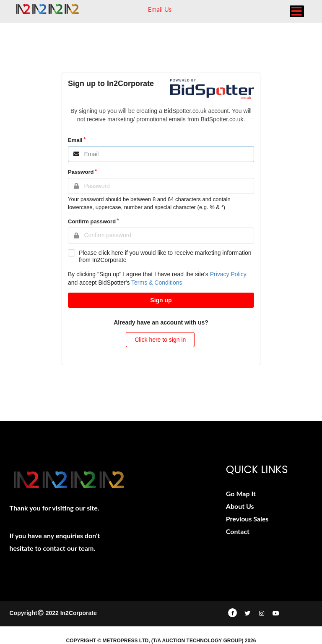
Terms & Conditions (157, 283)
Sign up (161, 300)
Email (75, 140)
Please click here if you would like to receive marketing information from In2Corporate (165, 256)
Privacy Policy (228, 274)
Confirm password (92, 221)
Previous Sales (247, 519)
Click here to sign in (160, 340)
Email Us (160, 9)
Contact (238, 531)
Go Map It (241, 493)
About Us (240, 506)
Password (81, 172)
